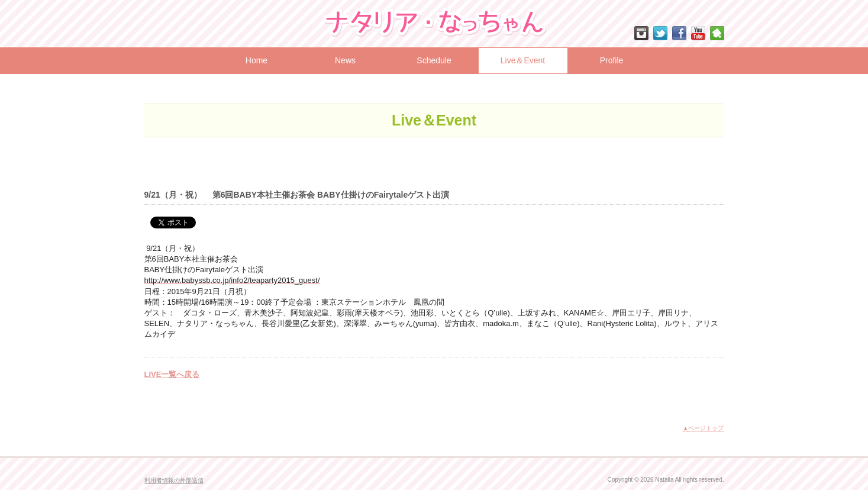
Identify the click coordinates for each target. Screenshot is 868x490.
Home (256, 60)
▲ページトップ (704, 428)
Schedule (434, 60)
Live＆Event (523, 60)
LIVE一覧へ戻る (172, 374)
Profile (612, 60)
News (345, 60)
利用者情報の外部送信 (174, 480)
